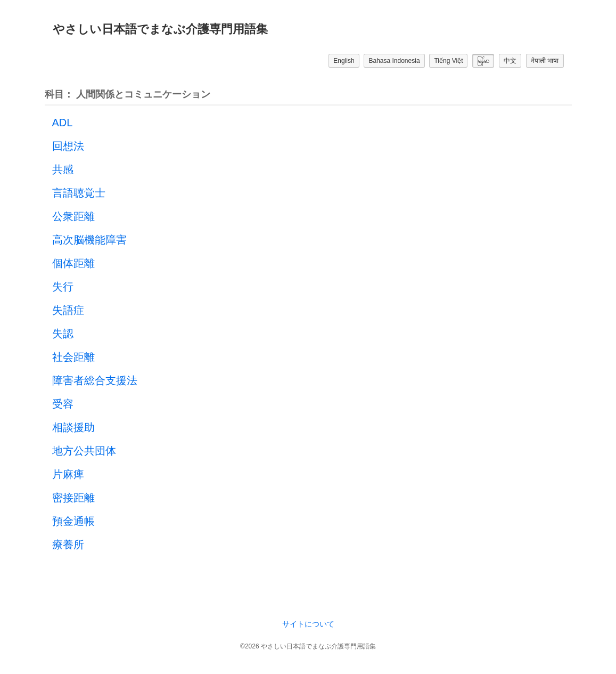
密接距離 (73, 498)
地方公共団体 (84, 451)
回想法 (68, 146)
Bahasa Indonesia (394, 61)
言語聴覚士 (79, 193)
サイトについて (308, 624)
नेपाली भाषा (545, 61)
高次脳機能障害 (89, 240)
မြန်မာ (483, 61)
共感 (63, 169)
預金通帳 (73, 521)
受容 (63, 404)
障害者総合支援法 (95, 380)
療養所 (68, 545)
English (344, 61)
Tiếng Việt (448, 61)
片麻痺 (68, 474)
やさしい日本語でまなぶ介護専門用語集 (160, 29)
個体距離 (73, 263)
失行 (63, 287)
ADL (63, 123)
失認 (63, 334)
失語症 (68, 310)
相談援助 (73, 427)
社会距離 (73, 357)
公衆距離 (73, 216)
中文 (510, 61)
